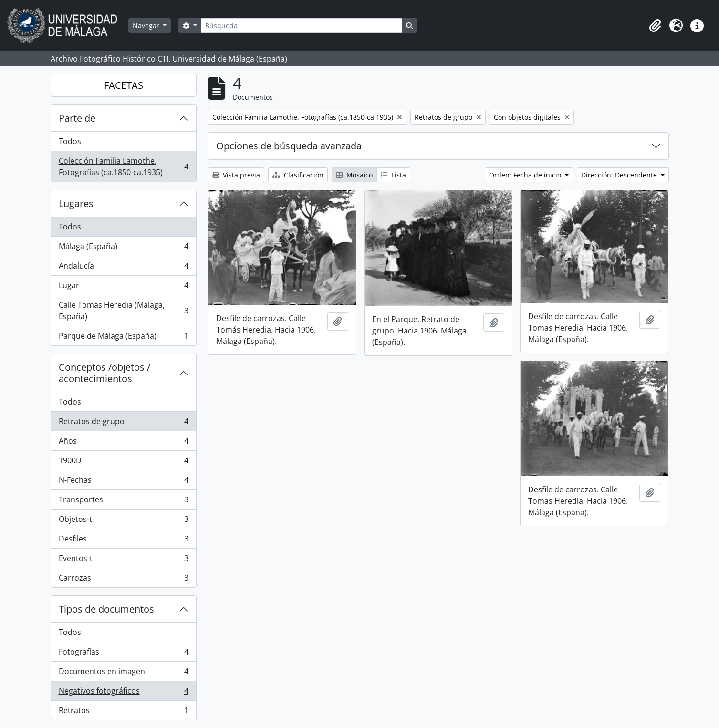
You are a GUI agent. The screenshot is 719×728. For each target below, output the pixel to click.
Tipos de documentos (106, 609)
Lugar (123, 287)
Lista (393, 175)
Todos (70, 141)
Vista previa (236, 175)
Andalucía (123, 268)
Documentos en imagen (123, 673)
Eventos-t (123, 560)
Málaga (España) (123, 248)
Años (123, 443)
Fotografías (123, 654)
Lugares (76, 203)
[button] (655, 26)
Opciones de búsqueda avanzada (289, 146)
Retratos (123, 712)
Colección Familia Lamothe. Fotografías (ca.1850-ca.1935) (123, 166)
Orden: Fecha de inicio (526, 175)
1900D (123, 463)
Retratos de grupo (123, 423)
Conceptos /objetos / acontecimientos (104, 373)
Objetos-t (123, 521)
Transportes (123, 502)
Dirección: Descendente (620, 175)
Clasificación (298, 175)
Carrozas (123, 580)
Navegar (147, 26)
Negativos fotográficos (123, 693)
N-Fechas (123, 482)
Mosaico (354, 175)
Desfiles (123, 541)
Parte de (77, 118)
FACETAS (124, 85)
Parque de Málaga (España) (123, 338)
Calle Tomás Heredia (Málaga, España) (123, 311)
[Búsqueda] (302, 26)
